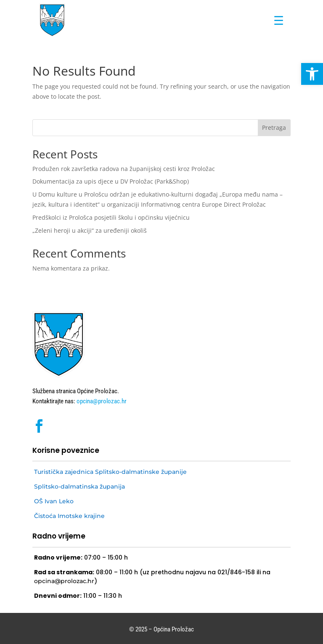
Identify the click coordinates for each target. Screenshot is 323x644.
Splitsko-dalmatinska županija (79, 486)
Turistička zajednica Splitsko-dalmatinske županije (110, 472)
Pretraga (274, 127)
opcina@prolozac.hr (101, 401)
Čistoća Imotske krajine (69, 516)
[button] (312, 74)
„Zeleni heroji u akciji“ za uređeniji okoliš (90, 230)
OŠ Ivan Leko (54, 501)
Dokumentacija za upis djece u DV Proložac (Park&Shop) (111, 181)
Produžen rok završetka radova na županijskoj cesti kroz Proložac (124, 169)
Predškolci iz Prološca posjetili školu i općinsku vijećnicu (111, 217)
